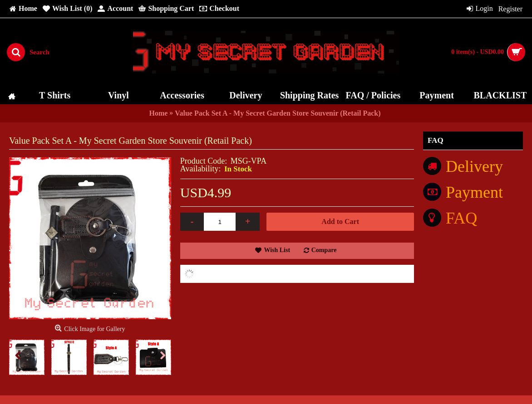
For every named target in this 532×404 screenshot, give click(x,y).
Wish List (277, 250)
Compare (324, 250)
